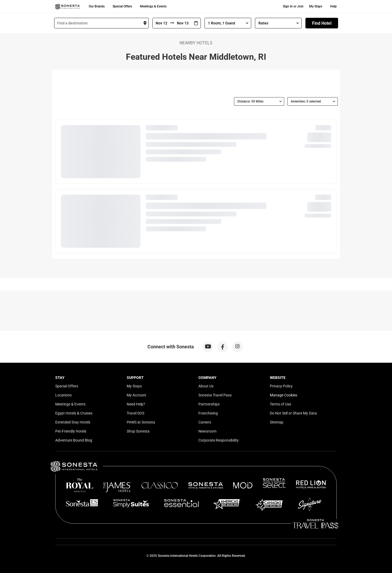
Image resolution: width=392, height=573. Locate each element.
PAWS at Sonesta (141, 422)
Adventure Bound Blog (74, 440)
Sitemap (277, 422)
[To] (183, 23)
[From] (161, 23)
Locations (63, 395)
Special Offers (122, 6)
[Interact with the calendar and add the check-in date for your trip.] (196, 23)
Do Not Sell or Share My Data (293, 413)
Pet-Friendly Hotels (71, 431)
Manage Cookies (284, 395)
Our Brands (97, 6)
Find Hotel (322, 23)
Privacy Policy (281, 386)
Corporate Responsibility (219, 440)
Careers (205, 422)
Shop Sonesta (138, 431)
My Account (137, 395)
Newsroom (207, 431)
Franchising (208, 413)
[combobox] (101, 23)
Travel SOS (135, 413)
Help (333, 6)
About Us (206, 386)
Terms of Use (280, 404)
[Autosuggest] (101, 23)
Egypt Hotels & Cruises (74, 413)
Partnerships (209, 404)
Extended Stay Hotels (73, 422)
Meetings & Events (153, 6)
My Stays (316, 6)
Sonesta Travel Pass (215, 395)
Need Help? (136, 404)
